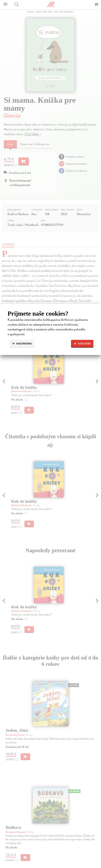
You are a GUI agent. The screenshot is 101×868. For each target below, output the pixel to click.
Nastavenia (22, 344)
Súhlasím (82, 344)
